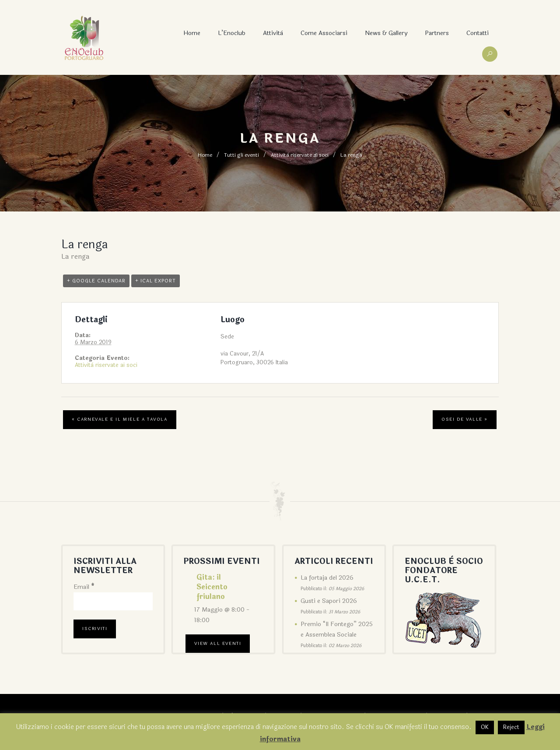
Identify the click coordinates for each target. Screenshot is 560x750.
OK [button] (485, 727)
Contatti (478, 33)
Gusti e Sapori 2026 (329, 601)
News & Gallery (386, 33)
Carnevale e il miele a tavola (120, 419)
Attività (273, 33)
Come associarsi (324, 33)
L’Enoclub (232, 33)
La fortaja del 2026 (327, 578)
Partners (437, 33)
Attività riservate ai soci (300, 155)
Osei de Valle (465, 419)
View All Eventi (218, 644)
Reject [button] (511, 727)
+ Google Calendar (96, 281)
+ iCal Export (156, 281)
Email (84, 587)
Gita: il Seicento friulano (212, 587)
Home (192, 33)
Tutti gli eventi (241, 155)
